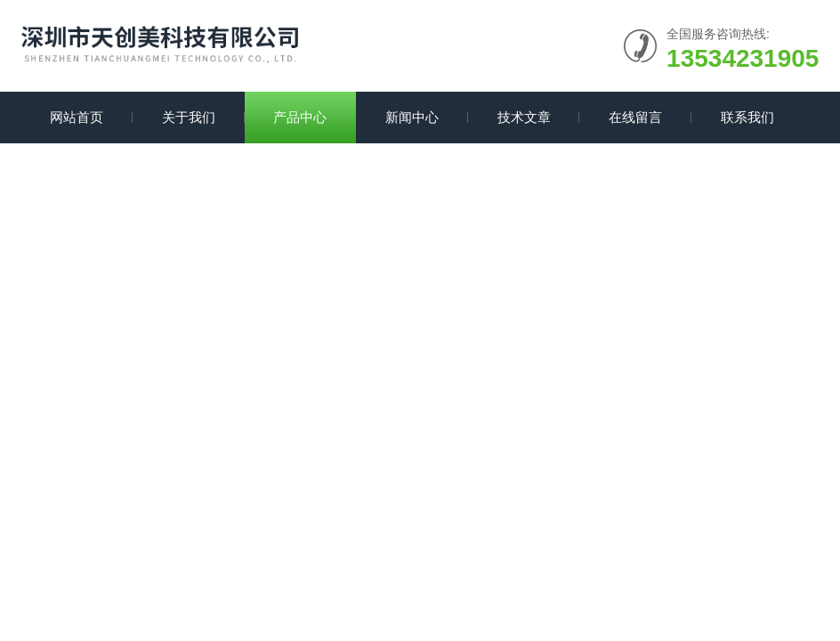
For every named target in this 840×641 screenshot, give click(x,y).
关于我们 (189, 117)
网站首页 (77, 117)
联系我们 (747, 117)
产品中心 (300, 117)
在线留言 (635, 117)
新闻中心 (412, 117)
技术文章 (524, 117)
